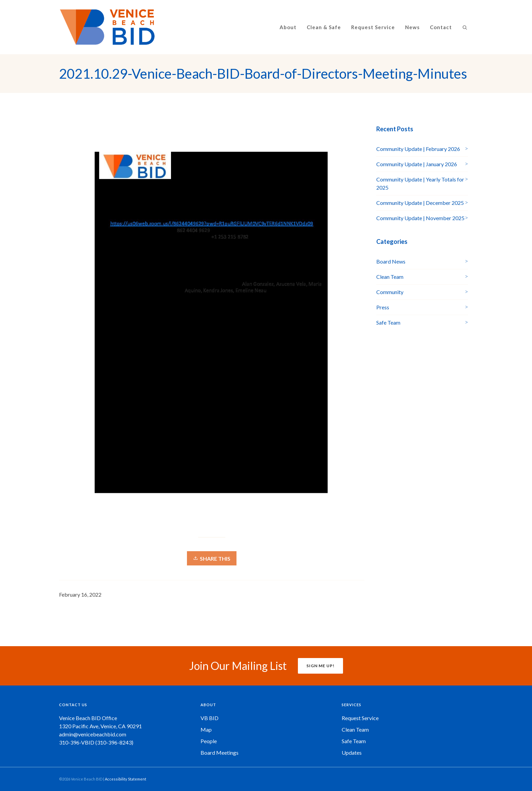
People (209, 741)
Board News (391, 261)
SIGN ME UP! (320, 666)
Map (206, 729)
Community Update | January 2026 (417, 164)
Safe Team (388, 322)
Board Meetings (220, 753)
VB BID (210, 718)
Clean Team (390, 277)
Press (383, 307)
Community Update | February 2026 (418, 149)
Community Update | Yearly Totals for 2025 (420, 183)
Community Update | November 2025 (420, 218)
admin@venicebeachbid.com (93, 734)
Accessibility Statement (126, 779)
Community (390, 292)
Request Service (360, 718)
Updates (352, 753)
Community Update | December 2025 (420, 203)
